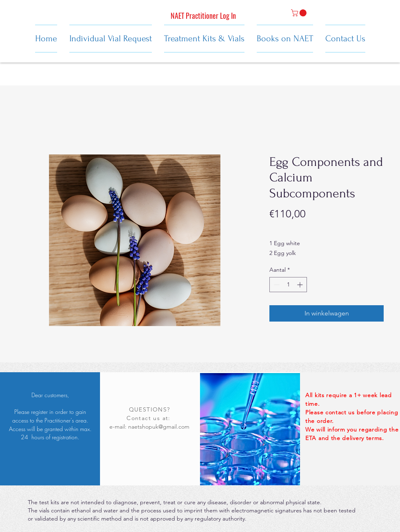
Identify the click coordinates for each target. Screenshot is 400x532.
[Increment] (301, 285)
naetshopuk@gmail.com (159, 427)
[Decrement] (276, 285)
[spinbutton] (288, 285)
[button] (300, 13)
